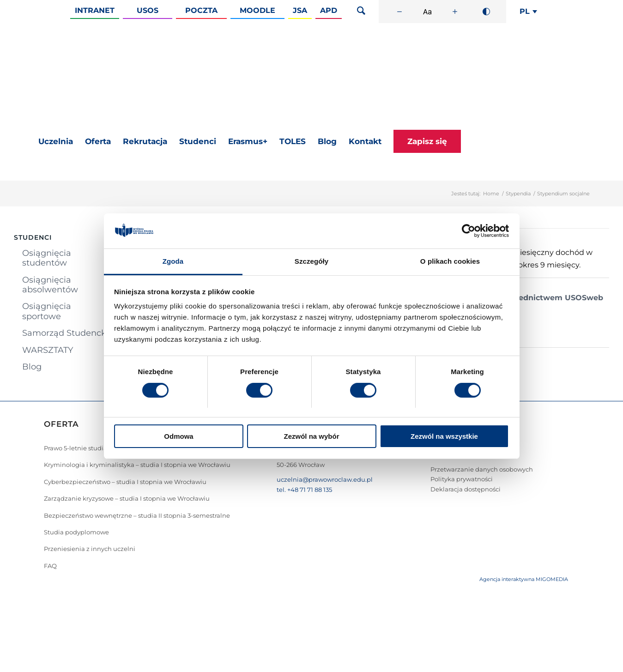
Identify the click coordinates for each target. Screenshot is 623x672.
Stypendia (518, 194)
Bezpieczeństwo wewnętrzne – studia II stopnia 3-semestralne (137, 515)
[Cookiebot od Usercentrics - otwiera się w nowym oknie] (469, 231)
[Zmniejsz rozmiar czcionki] (399, 12)
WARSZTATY (48, 350)
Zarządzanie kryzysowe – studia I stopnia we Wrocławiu (127, 498)
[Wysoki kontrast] (486, 12)
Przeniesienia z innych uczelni (90, 549)
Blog (32, 367)
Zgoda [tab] (173, 261)
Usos (148, 10)
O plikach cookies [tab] (450, 261)
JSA (300, 10)
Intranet (95, 10)
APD (329, 10)
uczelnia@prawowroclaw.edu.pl (325, 479)
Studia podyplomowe (76, 532)
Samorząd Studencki (65, 333)
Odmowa (178, 436)
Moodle (257, 10)
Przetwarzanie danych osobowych (482, 469)
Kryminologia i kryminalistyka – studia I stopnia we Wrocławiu (137, 465)
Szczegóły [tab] (311, 261)
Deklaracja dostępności (466, 489)
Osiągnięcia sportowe (47, 311)
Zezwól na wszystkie (444, 436)
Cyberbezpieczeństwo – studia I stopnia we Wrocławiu (125, 482)
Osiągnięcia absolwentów (50, 285)
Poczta (201, 10)
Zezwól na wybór (311, 436)
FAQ (50, 566)
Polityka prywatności (462, 479)
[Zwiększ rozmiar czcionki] (455, 12)
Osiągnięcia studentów (47, 258)
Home (491, 194)
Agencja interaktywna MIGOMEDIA (524, 579)
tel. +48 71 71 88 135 (304, 490)
